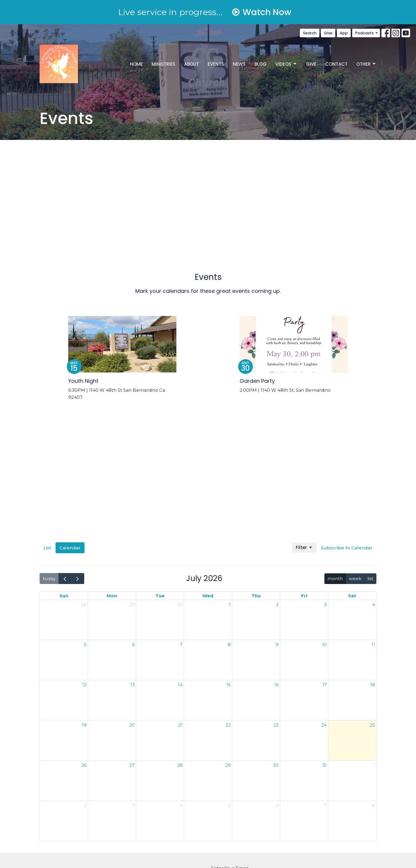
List (47, 548)
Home (136, 64)
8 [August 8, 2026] (373, 805)
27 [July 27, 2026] (132, 765)
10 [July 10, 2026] (324, 644)
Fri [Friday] (304, 596)
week (355, 579)
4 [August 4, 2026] (181, 805)
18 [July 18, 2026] (373, 685)
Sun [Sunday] (64, 596)
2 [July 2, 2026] (277, 605)
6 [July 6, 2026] (133, 644)
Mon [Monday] (112, 596)
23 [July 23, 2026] (276, 725)
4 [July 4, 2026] (373, 605)
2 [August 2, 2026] (85, 805)
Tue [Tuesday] (160, 596)
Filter (304, 547)
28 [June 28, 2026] (84, 605)
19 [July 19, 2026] (84, 725)
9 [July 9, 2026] (277, 644)
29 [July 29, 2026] (228, 765)
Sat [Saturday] (352, 596)
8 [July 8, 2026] (229, 644)
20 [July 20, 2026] (132, 725)
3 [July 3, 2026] (325, 605)
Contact (336, 64)
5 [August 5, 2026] (229, 805)
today (49, 579)
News (239, 64)
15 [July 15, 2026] (229, 685)
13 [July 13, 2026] (133, 685)
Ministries (163, 64)
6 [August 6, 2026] (277, 805)
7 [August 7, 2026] (325, 805)
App (344, 33)
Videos (286, 64)
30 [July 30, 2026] (276, 765)
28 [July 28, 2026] (180, 765)
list (370, 579)
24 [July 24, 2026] (324, 725)
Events (216, 64)
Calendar (70, 548)
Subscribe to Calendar (347, 548)
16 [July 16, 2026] (276, 685)
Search (310, 33)
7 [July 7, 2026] (181, 644)
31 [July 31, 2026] (325, 765)
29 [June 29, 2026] (132, 605)
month (335, 579)
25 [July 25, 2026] (372, 725)
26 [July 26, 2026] (84, 765)
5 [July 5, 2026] (85, 644)
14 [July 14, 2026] (180, 685)
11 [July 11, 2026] (373, 644)
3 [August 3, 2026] (133, 805)
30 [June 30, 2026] (180, 605)
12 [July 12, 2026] (84, 685)
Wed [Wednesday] (208, 596)
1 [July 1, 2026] (230, 605)
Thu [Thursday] (256, 596)
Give (328, 33)
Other (366, 64)
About (191, 64)
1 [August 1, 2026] (374, 765)
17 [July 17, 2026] (325, 685)
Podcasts (367, 33)
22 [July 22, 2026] (228, 725)
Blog (260, 64)
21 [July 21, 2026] (180, 725)
